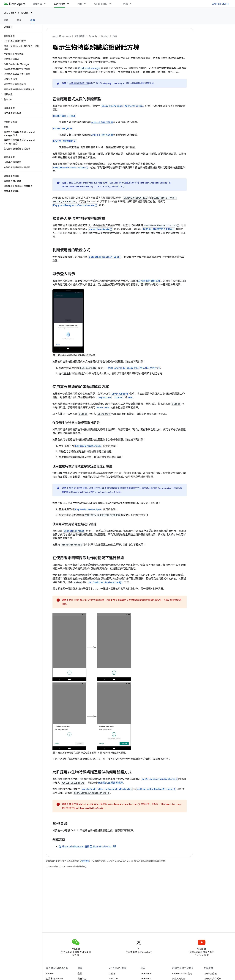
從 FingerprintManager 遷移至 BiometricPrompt (86, 847)
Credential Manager (89, 68)
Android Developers (62, 36)
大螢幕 (112, 974)
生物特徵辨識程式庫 (79, 83)
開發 (80, 4)
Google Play (101, 4)
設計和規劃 (80, 36)
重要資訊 (37, 4)
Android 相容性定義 (102, 122)
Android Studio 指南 (182, 974)
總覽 (6, 20)
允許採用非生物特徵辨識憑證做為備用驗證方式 (116, 488)
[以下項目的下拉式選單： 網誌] (132, 4)
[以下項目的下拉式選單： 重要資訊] (46, 4)
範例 (19, 20)
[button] (20, 41)
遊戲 (80, 974)
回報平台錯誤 (210, 974)
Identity (27, 13)
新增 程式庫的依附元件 (134, 368)
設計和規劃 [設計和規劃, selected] (60, 4)
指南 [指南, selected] (33, 20)
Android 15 (146, 974)
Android (50, 974)
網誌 (126, 4)
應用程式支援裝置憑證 (110, 783)
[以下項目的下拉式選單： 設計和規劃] (69, 4)
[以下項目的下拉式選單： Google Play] (112, 4)
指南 (115, 36)
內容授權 (85, 861)
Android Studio (221, 4)
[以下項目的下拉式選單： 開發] (86, 4)
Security (10, 13)
